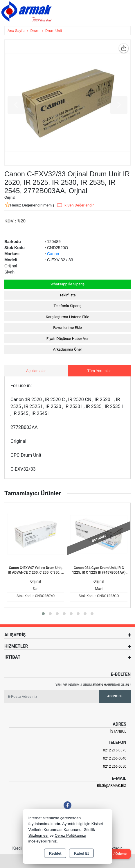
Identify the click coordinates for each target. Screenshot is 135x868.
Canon (53, 254)
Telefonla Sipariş (67, 306)
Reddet (55, 853)
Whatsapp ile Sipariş (68, 284)
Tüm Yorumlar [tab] (99, 371)
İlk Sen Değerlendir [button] (75, 205)
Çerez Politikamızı (70, 835)
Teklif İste (67, 295)
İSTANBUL (118, 731)
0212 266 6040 (115, 758)
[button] (43, 614)
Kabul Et (81, 853)
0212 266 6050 (115, 766)
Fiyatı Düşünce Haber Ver (67, 339)
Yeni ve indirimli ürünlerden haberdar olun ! (93, 685)
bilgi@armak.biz (112, 786)
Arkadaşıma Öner (68, 349)
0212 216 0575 (115, 750)
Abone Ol (115, 696)
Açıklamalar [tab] (36, 371)
